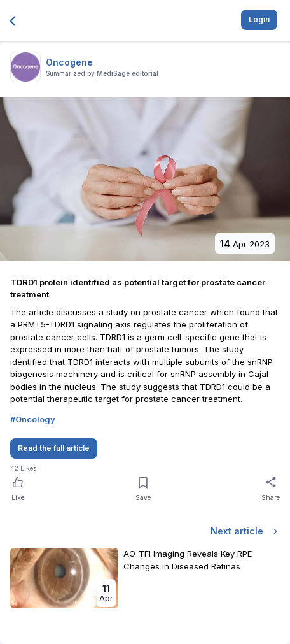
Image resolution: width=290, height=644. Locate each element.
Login (259, 19)
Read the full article (54, 448)
